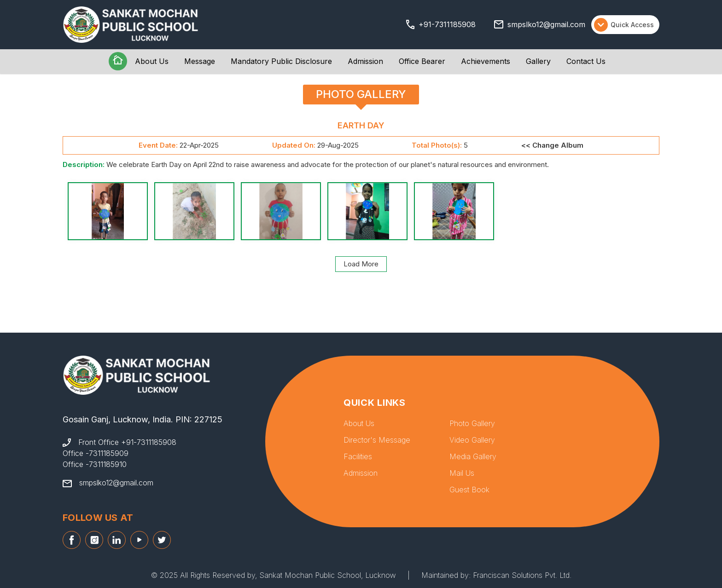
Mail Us (462, 473)
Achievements (486, 61)
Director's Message (377, 440)
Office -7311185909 (96, 453)
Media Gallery (473, 456)
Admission (365, 61)
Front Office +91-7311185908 (127, 442)
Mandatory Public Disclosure (281, 61)
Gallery (538, 61)
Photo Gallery (472, 423)
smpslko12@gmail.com (546, 24)
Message (200, 61)
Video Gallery (472, 440)
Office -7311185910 (95, 464)
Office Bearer (422, 61)
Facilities (358, 456)
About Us (152, 61)
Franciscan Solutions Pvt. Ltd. (522, 575)
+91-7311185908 (447, 24)
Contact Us (586, 61)
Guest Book (469, 490)
